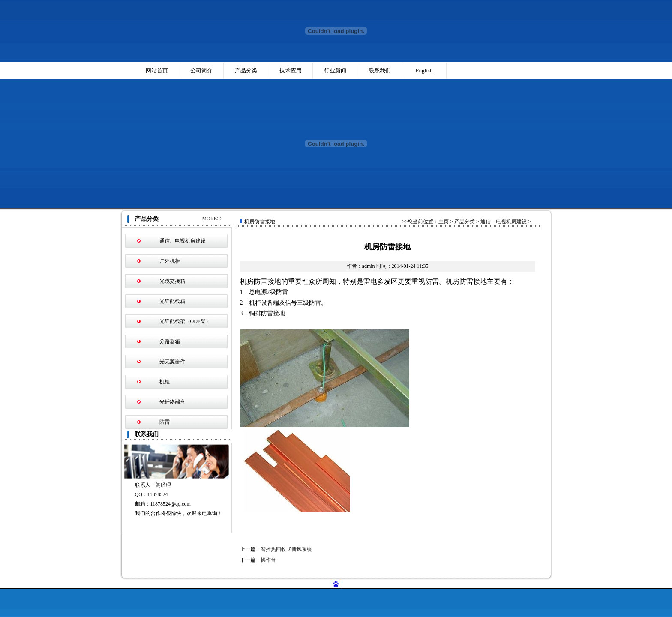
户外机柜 (170, 261)
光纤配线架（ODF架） (185, 321)
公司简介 (201, 70)
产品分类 (246, 70)
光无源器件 (172, 362)
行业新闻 (335, 70)
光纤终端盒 (172, 402)
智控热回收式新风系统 (286, 549)
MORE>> (212, 219)
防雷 (165, 422)
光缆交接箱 (172, 281)
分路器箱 (170, 341)
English (424, 70)
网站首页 (157, 70)
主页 (444, 222)
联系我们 (380, 70)
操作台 (268, 560)
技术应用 (291, 70)
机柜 (165, 382)
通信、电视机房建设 (183, 241)
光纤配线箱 (172, 301)
